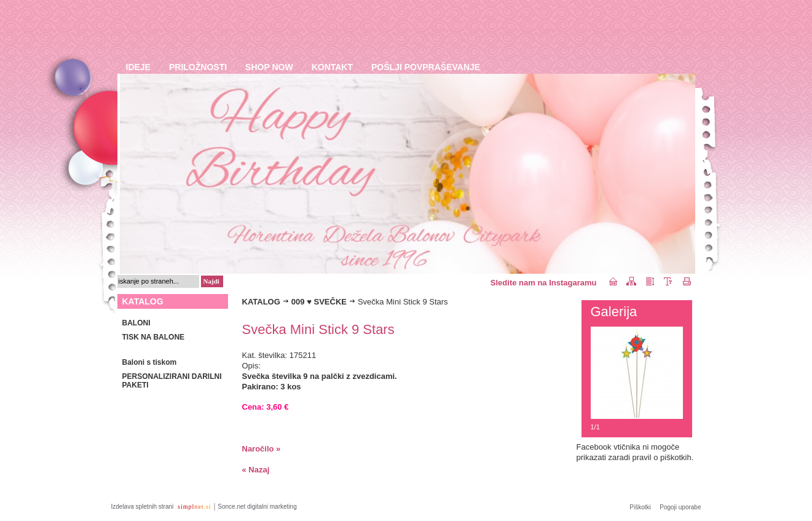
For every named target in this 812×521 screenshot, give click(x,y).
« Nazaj (256, 470)
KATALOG (261, 302)
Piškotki (640, 507)
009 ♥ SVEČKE (319, 302)
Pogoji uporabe (680, 507)
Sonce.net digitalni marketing (257, 507)
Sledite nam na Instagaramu (544, 283)
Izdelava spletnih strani (144, 507)
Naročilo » (262, 449)
